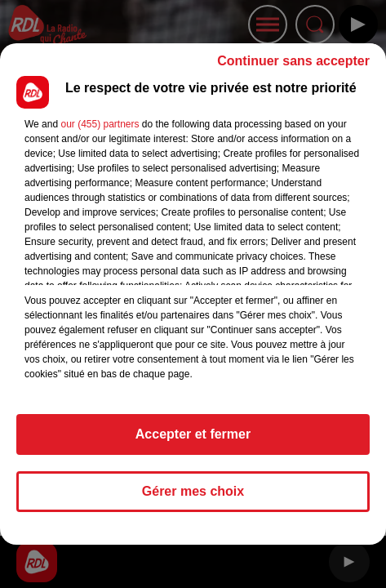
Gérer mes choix (193, 491)
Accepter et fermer (193, 434)
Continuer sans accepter (293, 61)
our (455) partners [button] (100, 124)
